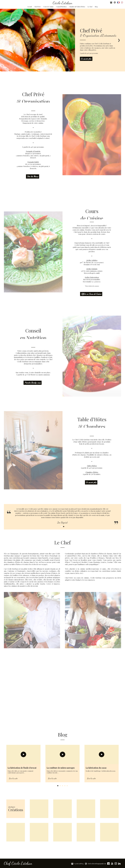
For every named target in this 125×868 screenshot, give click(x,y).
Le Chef (90, 7)
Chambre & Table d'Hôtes (77, 7)
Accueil (30, 7)
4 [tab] (65, 786)
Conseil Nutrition (61, 7)
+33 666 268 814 (79, 864)
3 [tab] (62, 786)
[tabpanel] (23, 764)
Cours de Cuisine (48, 7)
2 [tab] (64, 527)
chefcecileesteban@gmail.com (97, 864)
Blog (96, 7)
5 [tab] (67, 786)
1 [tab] (61, 527)
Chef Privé (37, 7)
